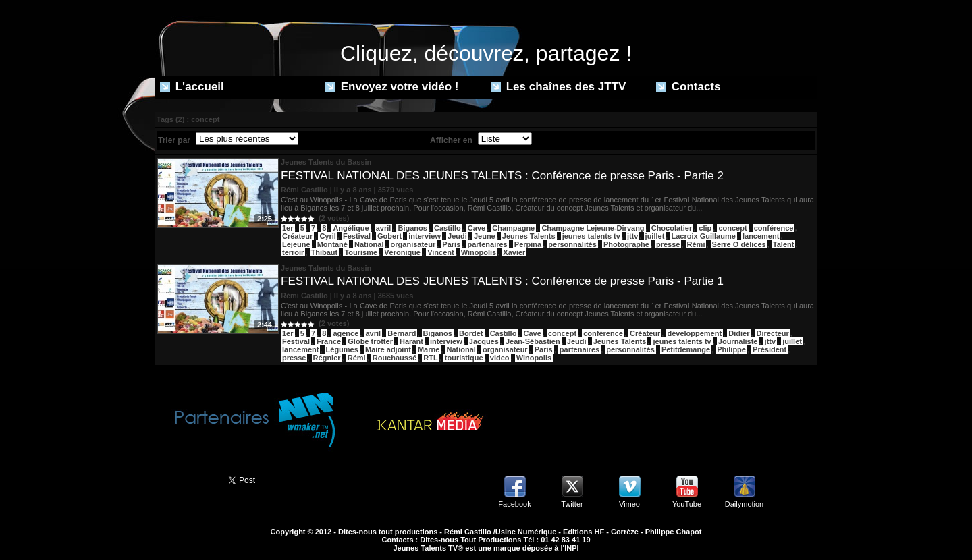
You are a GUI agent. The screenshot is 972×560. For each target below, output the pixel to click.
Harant (411, 341)
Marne (429, 349)
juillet (655, 236)
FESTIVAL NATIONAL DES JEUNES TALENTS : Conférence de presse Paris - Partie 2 (502, 176)
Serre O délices (739, 244)
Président (769, 349)
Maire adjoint (388, 349)
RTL (430, 358)
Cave (477, 228)
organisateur (413, 244)
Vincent (441, 252)
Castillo (448, 228)
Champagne (513, 228)
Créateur (297, 236)
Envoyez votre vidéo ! (392, 87)
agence (346, 333)
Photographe (626, 244)
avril (384, 228)
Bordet (471, 333)
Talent (784, 244)
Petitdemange (686, 349)
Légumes (342, 349)
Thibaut (325, 252)
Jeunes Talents (529, 236)
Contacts (688, 87)
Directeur (773, 333)
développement (694, 333)
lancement (761, 236)
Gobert (389, 236)
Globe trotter (370, 341)
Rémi (696, 244)
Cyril (327, 236)
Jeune (485, 236)
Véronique (402, 252)
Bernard (402, 333)
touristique (464, 358)
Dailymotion (744, 504)
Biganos (412, 228)
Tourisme (361, 252)
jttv (633, 236)
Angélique (351, 228)
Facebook (514, 504)
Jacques (484, 341)
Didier (739, 333)
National (369, 244)
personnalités (572, 244)
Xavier (514, 252)
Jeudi (457, 236)
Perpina (528, 244)
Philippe (731, 349)
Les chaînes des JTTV (558, 87)
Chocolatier (672, 228)
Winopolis (479, 252)
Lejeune (296, 244)
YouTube (687, 504)
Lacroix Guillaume (703, 236)
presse (668, 244)
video (500, 358)
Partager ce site (186, 479)
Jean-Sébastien (533, 341)
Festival (357, 236)
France (329, 341)
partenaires (487, 244)
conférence (774, 228)
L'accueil (192, 87)
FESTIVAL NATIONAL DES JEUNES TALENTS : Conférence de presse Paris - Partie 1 (502, 281)
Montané (332, 244)
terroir (293, 252)
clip (705, 228)
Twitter (572, 504)
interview (425, 236)
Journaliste (738, 341)
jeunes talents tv (591, 236)
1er (288, 228)
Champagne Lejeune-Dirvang (593, 228)
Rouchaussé (395, 358)
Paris (451, 244)
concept (732, 228)
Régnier (327, 358)
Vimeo (629, 504)
